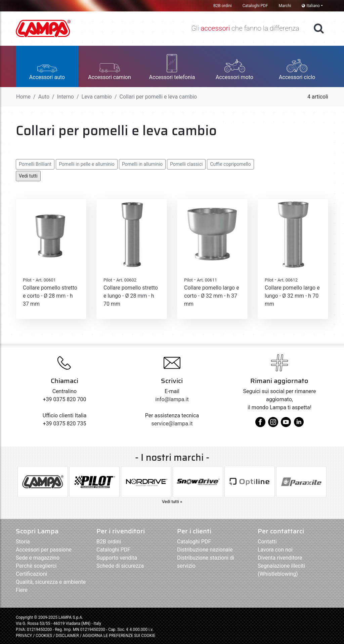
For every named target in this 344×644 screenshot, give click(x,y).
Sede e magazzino (38, 558)
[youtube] (286, 425)
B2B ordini (223, 6)
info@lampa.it (172, 399)
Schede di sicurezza (120, 566)
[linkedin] (299, 425)
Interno (66, 97)
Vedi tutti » (172, 502)
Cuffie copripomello (230, 164)
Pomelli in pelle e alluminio (87, 164)
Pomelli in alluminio (142, 164)
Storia (23, 542)
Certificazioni (31, 574)
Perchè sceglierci (36, 566)
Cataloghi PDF (255, 6)
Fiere (22, 590)
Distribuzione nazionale (205, 550)
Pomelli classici (186, 164)
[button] (47, 66)
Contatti (267, 542)
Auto (44, 97)
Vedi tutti (28, 176)
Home (23, 97)
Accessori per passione (44, 550)
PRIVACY (24, 636)
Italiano (311, 6)
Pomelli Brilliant (35, 164)
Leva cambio (97, 97)
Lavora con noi (275, 550)
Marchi (285, 6)
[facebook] (260, 425)
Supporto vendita (117, 558)
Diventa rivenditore (280, 558)
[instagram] (273, 425)
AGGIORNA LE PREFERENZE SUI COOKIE (119, 636)
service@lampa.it (172, 424)
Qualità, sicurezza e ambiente (51, 582)
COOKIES (44, 636)
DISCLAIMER (68, 636)
